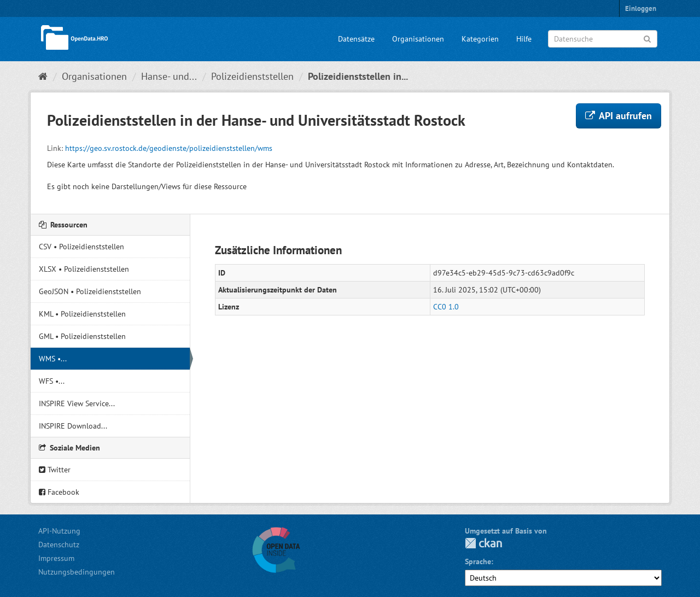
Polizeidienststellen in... (358, 76)
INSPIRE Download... (73, 426)
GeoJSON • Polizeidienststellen (90, 291)
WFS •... (52, 381)
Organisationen (418, 39)
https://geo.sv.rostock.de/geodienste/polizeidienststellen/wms (169, 148)
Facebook (59, 492)
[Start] (43, 76)
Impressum (56, 558)
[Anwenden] (647, 38)
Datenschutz (59, 545)
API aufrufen (619, 116)
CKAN (483, 543)
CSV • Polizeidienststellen (81, 247)
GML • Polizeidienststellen (82, 336)
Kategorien (480, 39)
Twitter (55, 470)
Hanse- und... (169, 76)
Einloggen (641, 8)
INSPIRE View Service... (77, 403)
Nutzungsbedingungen (77, 572)
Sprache (478, 561)
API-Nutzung (59, 531)
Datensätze (356, 39)
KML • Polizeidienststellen (82, 314)
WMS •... (53, 359)
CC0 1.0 (446, 307)
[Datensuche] (603, 39)
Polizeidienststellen (252, 76)
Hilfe (524, 39)
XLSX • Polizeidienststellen (84, 269)
